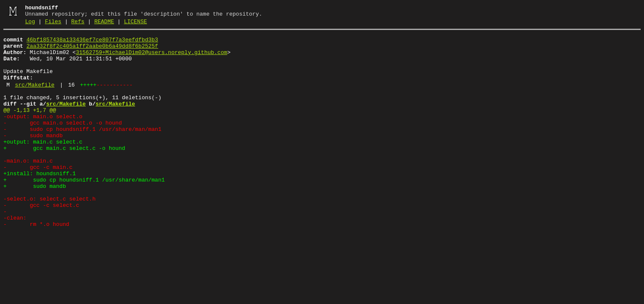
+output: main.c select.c (43, 165)
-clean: (15, 256)
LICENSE (136, 24)
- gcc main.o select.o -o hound (63, 142)
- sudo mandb (33, 157)
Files (53, 24)
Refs (78, 24)
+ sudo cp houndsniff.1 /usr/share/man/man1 (84, 210)
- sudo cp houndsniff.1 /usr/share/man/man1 (82, 149)
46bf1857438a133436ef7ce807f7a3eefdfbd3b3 (92, 43)
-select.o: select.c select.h (49, 233)
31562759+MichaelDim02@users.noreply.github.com (152, 59)
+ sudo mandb (35, 218)
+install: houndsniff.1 (40, 203)
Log (30, 24)
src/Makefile (35, 98)
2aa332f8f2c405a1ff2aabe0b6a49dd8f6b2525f (92, 51)
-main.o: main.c (28, 187)
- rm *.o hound (36, 263)
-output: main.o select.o (43, 134)
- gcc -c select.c (41, 241)
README (104, 24)
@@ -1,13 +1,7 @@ (30, 127)
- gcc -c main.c (38, 195)
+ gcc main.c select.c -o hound (64, 172)
